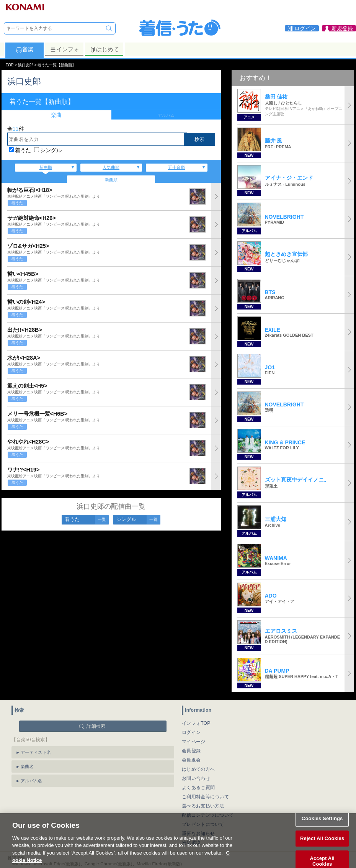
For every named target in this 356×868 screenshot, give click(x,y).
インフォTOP (196, 723)
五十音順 (176, 167)
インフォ (65, 49)
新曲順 (46, 167)
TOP (10, 65)
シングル (51, 150)
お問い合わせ (196, 778)
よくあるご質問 (198, 788)
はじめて (104, 49)
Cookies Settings (322, 826)
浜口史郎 (26, 65)
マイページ (194, 742)
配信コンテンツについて (208, 815)
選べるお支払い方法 (203, 806)
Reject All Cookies (322, 846)
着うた (23, 150)
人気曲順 (111, 167)
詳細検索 (96, 726)
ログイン (191, 732)
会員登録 (191, 751)
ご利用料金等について (205, 797)
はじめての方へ (198, 769)
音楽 (25, 49)
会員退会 (191, 760)
